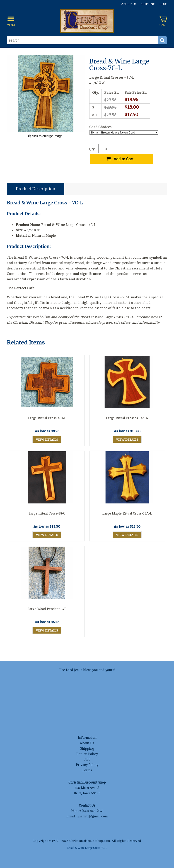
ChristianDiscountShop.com (90, 841)
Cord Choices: (101, 127)
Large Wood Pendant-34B (47, 609)
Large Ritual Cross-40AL (47, 418)
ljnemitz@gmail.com (92, 816)
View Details (47, 440)
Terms (87, 770)
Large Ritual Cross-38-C (47, 514)
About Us (129, 4)
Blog (163, 4)
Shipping (148, 4)
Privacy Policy (87, 765)
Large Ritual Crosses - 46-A (127, 418)
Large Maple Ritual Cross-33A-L (127, 514)
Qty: (92, 149)
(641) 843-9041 (93, 811)
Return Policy (87, 754)
